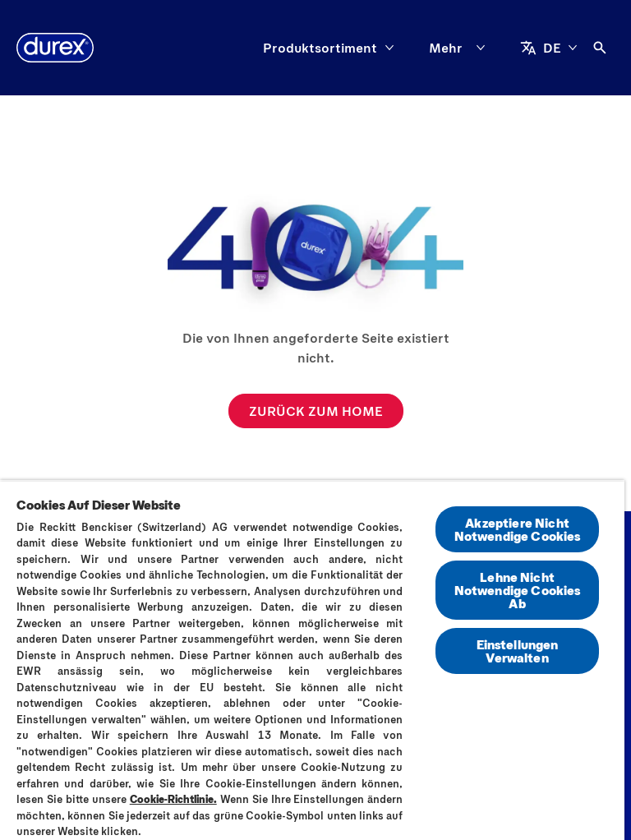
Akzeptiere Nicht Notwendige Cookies (518, 529)
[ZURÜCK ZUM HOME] (316, 411)
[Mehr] (461, 48)
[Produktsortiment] (320, 48)
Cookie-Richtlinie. (173, 799)
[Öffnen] (600, 48)
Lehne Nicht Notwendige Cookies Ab (518, 590)
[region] (312, 660)
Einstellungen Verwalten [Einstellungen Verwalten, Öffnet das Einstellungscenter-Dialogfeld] (518, 651)
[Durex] (55, 48)
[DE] (549, 48)
